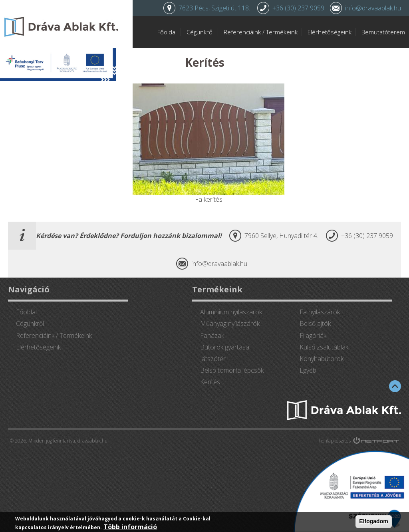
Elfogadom (373, 521)
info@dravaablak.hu (373, 8)
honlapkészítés (335, 441)
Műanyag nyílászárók (230, 324)
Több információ (130, 527)
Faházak (212, 335)
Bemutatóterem (383, 32)
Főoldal (167, 32)
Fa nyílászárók (320, 312)
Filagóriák (313, 335)
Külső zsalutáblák (324, 347)
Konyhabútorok (322, 359)
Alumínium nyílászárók (231, 312)
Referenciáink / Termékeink (261, 32)
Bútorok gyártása (225, 347)
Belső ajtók (315, 324)
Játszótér (213, 359)
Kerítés (210, 382)
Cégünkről (200, 32)
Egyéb (308, 370)
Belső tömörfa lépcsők (232, 370)
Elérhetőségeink (330, 32)
